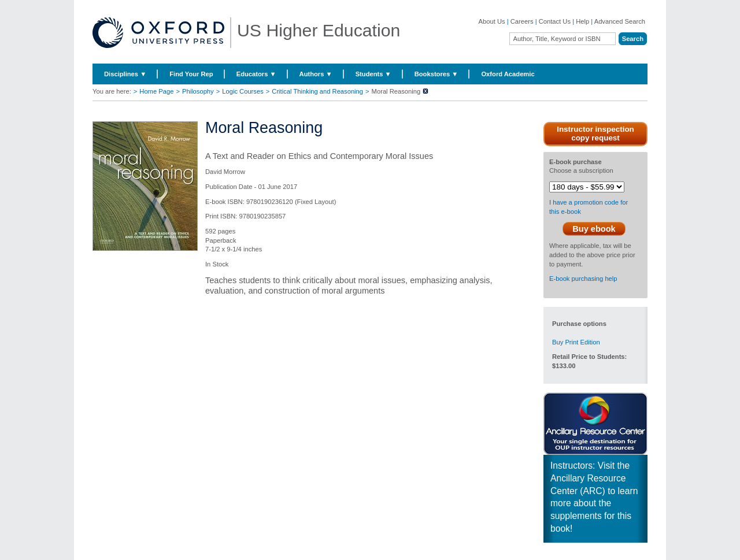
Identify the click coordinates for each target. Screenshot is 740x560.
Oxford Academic (508, 74)
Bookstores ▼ (436, 74)
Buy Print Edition (576, 342)
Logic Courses (243, 91)
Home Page (156, 91)
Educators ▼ (256, 74)
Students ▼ (373, 74)
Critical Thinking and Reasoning (317, 91)
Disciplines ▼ (125, 74)
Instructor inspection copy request (595, 133)
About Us (492, 21)
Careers (522, 21)
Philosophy (198, 91)
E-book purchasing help (583, 279)
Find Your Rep (191, 74)
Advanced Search (620, 21)
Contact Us (555, 21)
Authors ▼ (316, 74)
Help (582, 21)
